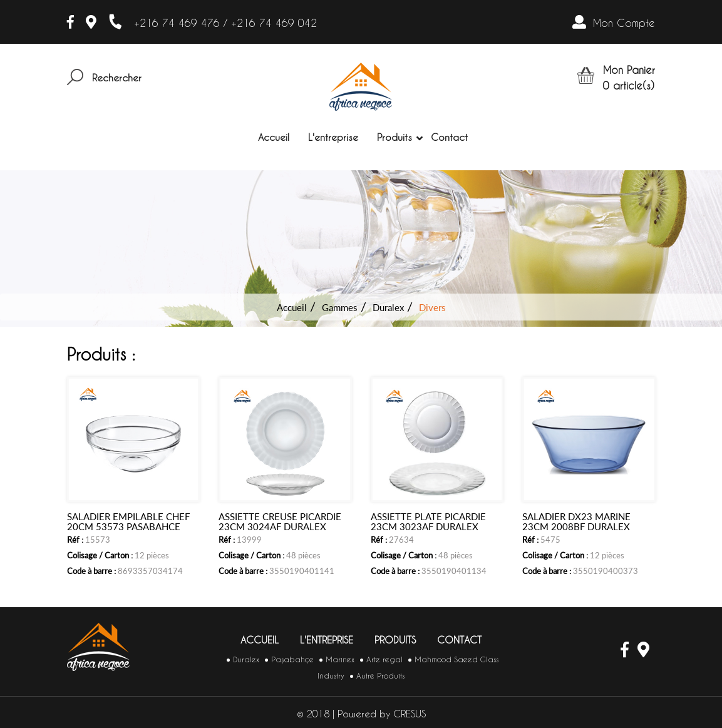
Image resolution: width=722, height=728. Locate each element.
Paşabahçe (292, 659)
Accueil (274, 137)
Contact (449, 137)
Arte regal (384, 659)
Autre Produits (380, 676)
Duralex (388, 307)
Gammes (340, 307)
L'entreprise (333, 137)
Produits (395, 138)
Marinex (340, 659)
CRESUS (410, 714)
